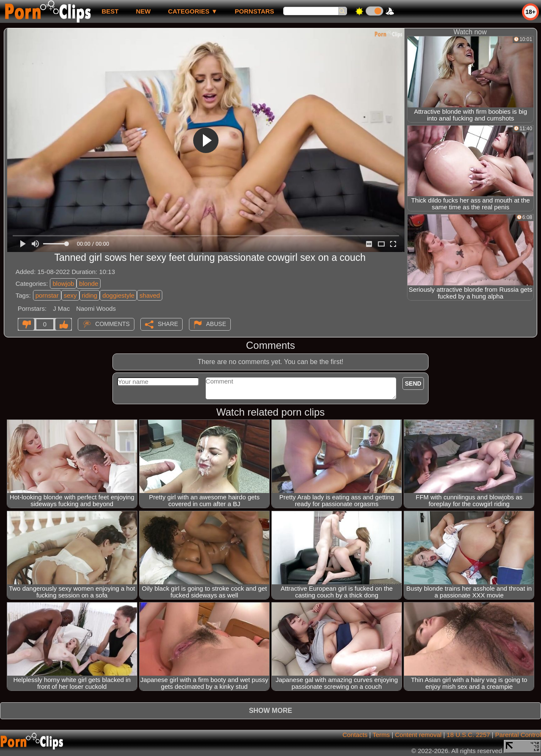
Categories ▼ (193, 11)
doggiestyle (118, 295)
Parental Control (518, 735)
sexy (70, 295)
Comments (112, 324)
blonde (89, 283)
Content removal (418, 735)
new (143, 11)
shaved (150, 295)
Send (413, 383)
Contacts (355, 735)
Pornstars (255, 11)
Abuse (216, 324)
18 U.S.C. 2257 (469, 735)
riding (90, 295)
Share (168, 324)
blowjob (63, 283)
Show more (270, 711)
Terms (381, 735)
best (110, 11)
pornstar (47, 295)
